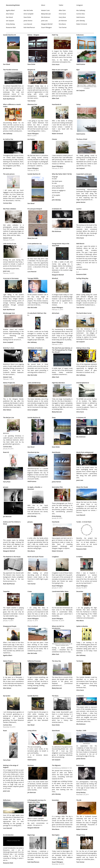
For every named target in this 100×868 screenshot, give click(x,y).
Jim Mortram (63, 21)
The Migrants (56, 765)
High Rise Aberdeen (58, 383)
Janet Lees (44, 21)
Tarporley (6, 591)
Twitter (61, 5)
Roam (5, 731)
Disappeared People (10, 626)
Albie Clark (62, 10)
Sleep (54, 417)
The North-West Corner (84, 313)
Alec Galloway (81, 10)
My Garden (7, 696)
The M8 (79, 800)
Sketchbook (56, 731)
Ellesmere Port (32, 104)
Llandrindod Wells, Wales (60, 591)
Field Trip (55, 35)
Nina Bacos (62, 24)
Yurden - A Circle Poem (84, 522)
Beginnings (31, 835)
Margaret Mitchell (47, 24)
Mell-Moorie (80, 244)
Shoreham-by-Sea (33, 452)
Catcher (79, 209)
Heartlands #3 (57, 104)
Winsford (55, 278)
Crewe (30, 591)
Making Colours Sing (83, 348)
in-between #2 (81, 417)
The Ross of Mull (82, 139)
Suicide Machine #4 (9, 35)
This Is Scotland (33, 626)
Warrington (56, 835)
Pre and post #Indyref (35, 209)
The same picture (9, 174)
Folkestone (80, 35)
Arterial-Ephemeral (83, 383)
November (55, 800)
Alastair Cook (45, 10)
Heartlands (56, 522)
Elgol (78, 70)
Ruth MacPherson (29, 27)
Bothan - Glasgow (33, 35)
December (80, 591)
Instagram (80, 5)
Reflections (7, 800)
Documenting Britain (13, 5)
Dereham (31, 765)
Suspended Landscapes (84, 174)
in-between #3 (57, 209)
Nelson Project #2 (9, 383)
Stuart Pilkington (46, 27)
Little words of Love (10, 244)
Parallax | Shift (81, 731)
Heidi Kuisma (81, 17)
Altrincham (56, 313)
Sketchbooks (56, 452)
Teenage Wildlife (33, 278)
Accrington (31, 139)
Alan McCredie (28, 10)
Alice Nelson (10, 14)
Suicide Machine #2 (34, 417)
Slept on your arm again (60, 70)
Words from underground (85, 452)
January (6, 487)
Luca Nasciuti (28, 24)
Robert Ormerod (82, 24)
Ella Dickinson (46, 17)
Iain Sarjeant (10, 21)
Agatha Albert (10, 10)
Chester (54, 139)
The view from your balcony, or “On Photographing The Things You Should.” (62, 350)
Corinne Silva (81, 14)
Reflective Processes (34, 661)
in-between (80, 696)
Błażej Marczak (46, 14)
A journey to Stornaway (11, 278)
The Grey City (56, 661)
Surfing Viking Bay (82, 278)
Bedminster (80, 765)
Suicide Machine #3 (34, 174)
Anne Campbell (28, 14)
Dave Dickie (27, 17)
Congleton (55, 557)
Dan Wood (9, 17)
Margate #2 (31, 70)
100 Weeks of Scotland (35, 348)
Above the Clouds (82, 487)
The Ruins (55, 696)
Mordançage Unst (9, 313)
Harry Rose (62, 17)
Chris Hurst (62, 14)
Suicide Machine (33, 696)
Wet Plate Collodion (10, 209)
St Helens (79, 557)
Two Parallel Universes (11, 70)
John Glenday (81, 21)
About (43, 5)
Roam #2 (6, 452)
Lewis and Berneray (34, 383)
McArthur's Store (9, 348)
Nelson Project (8, 661)
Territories (80, 661)
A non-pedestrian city (35, 244)
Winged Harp (81, 835)
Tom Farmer (63, 27)
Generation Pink (57, 487)
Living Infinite (32, 731)
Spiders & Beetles (82, 626)
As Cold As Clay (8, 139)
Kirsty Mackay (10, 24)
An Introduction (8, 835)
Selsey (78, 104)
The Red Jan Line (9, 417)
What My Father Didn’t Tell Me (62, 174)
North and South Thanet (36, 557)
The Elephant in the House (12, 557)
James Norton (28, 21)
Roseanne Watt (11, 27)
